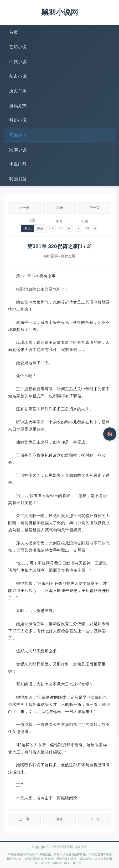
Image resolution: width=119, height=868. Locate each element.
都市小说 (18, 76)
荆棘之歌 (68, 256)
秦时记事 (51, 256)
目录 (60, 208)
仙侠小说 (18, 62)
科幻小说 (18, 120)
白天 (28, 228)
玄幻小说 (18, 47)
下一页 (95, 208)
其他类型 (18, 135)
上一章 (24, 208)
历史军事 (18, 91)
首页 (14, 32)
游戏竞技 (18, 106)
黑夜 (40, 228)
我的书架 (18, 179)
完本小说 (18, 150)
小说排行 (18, 164)
